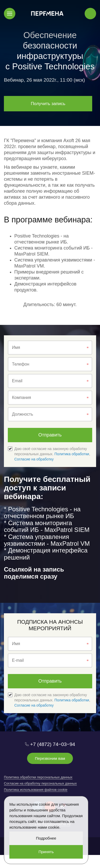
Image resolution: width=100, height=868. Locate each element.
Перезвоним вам (50, 758)
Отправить (50, 435)
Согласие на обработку (34, 459)
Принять (46, 852)
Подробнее (46, 838)
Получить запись (48, 104)
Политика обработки (72, 454)
